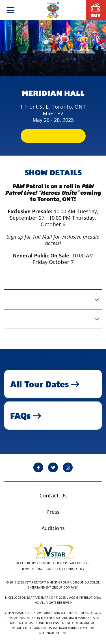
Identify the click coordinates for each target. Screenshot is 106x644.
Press (53, 512)
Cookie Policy (50, 563)
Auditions (53, 528)
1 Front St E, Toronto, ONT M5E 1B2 (53, 110)
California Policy (71, 569)
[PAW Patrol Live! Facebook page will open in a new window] (38, 467)
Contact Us (53, 495)
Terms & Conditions (37, 569)
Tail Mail (42, 237)
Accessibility (26, 563)
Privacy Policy (76, 563)
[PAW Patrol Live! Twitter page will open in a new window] (53, 467)
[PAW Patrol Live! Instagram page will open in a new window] (68, 467)
